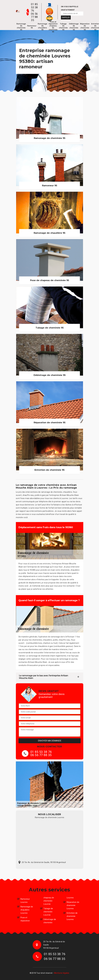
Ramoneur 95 (32, 27)
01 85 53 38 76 (34, 7)
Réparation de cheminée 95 (85, 27)
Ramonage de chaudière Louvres (27, 910)
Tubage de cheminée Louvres (48, 912)
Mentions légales (62, 973)
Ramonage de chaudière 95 (43, 27)
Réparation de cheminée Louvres (73, 905)
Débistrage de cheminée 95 (74, 27)
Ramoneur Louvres (25, 901)
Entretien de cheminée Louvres (72, 916)
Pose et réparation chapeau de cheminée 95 (53, 27)
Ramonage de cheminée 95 (21, 27)
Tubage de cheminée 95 (63, 27)
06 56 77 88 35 (34, 17)
